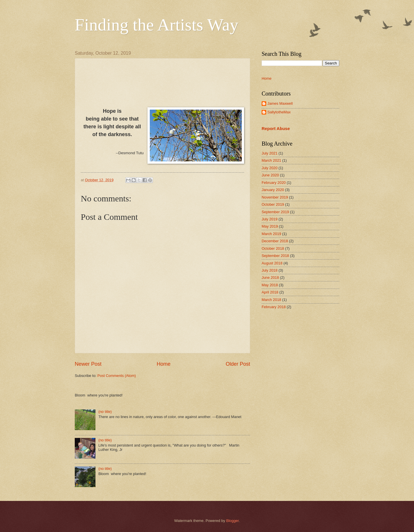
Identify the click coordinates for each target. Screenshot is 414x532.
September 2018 (275, 256)
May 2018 (270, 285)
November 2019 (275, 197)
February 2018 (274, 307)
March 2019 (271, 234)
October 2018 (273, 248)
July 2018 (270, 270)
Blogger (233, 521)
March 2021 (271, 160)
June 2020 (270, 175)
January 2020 (273, 190)
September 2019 (275, 212)
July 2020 (270, 168)
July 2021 (270, 153)
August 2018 (272, 263)
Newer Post (88, 364)
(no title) (105, 412)
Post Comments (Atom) (117, 376)
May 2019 (270, 226)
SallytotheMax (279, 112)
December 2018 (275, 241)
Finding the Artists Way (157, 25)
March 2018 (271, 300)
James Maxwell (280, 103)
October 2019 (273, 204)
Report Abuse (276, 128)
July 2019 (270, 219)
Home (164, 364)
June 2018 (270, 278)
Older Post (238, 364)
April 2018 (270, 292)
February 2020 (274, 183)
